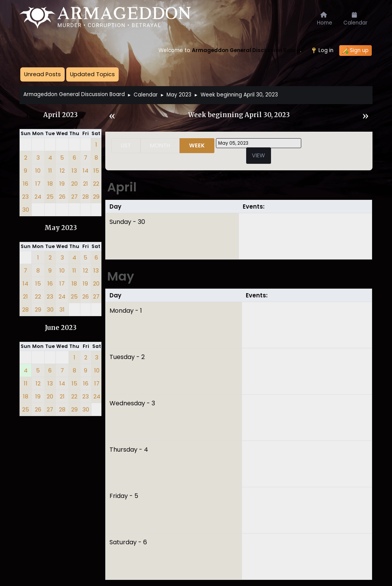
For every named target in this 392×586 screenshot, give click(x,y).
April (122, 187)
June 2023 (61, 328)
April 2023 (60, 115)
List (126, 145)
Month (160, 145)
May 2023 (61, 228)
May (121, 276)
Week (197, 145)
